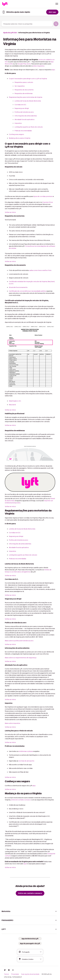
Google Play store (24, 64)
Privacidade (15, 974)
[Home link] (5, 4)
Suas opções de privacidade (30, 974)
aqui (53, 70)
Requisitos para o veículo (24, 82)
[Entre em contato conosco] (30, 893)
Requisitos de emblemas (24, 93)
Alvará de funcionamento (18, 287)
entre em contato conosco (21, 800)
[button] (57, 4)
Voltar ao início (10, 212)
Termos (6, 974)
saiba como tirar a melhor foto (40, 270)
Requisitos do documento (24, 90)
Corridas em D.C (15, 533)
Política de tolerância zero (24, 112)
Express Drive (48, 202)
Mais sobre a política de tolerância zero (19, 641)
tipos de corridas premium (43, 196)
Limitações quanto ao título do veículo (29, 127)
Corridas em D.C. (20, 105)
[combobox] (27, 24)
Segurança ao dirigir (22, 108)
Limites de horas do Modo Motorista (28, 101)
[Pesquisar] (56, 24)
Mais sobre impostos (13, 723)
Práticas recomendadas (23, 131)
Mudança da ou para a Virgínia (20, 138)
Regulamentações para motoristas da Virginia (26, 97)
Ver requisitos (20, 86)
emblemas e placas (26, 751)
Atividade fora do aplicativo (25, 119)
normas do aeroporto (26, 761)
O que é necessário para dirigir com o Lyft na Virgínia (28, 79)
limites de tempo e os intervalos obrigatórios (28, 571)
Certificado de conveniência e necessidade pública (28, 291)
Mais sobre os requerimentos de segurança (21, 658)
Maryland (12, 405)
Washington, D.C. (15, 401)
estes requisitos (39, 66)
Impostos (18, 123)
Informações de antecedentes (26, 116)
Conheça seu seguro (16, 134)
